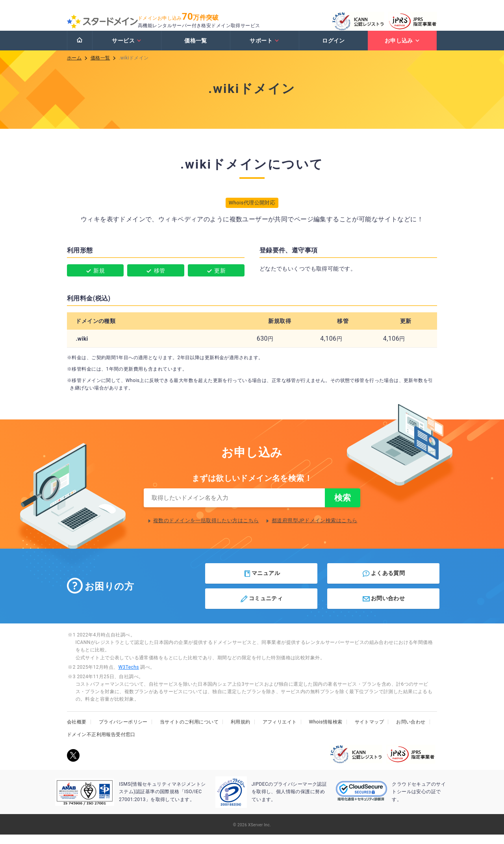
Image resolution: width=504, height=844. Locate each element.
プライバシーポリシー (123, 731)
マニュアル (262, 583)
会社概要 (77, 731)
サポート (264, 48)
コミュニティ (261, 608)
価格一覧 (196, 48)
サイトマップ (370, 731)
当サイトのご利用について (189, 731)
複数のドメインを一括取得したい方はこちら (206, 530)
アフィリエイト (280, 731)
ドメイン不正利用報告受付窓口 (101, 744)
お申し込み (402, 48)
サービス (127, 48)
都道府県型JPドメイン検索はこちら (315, 530)
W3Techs (128, 677)
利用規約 (241, 731)
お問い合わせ (383, 608)
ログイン (334, 48)
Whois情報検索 (326, 731)
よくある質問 (383, 583)
